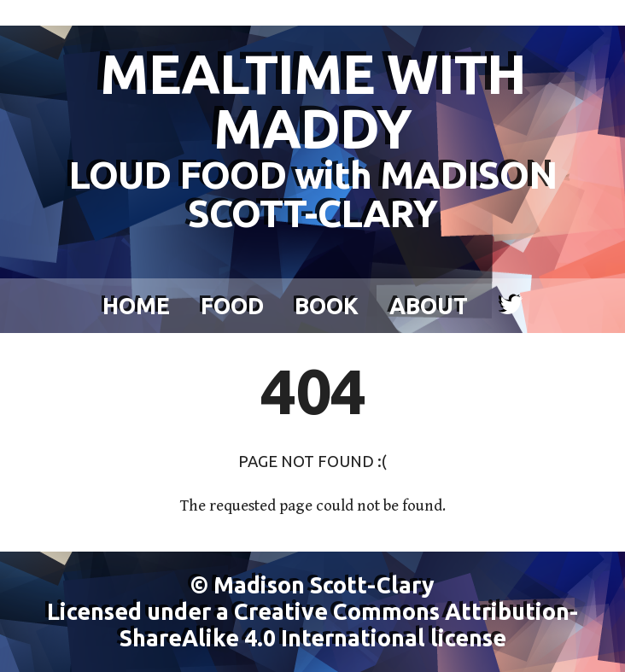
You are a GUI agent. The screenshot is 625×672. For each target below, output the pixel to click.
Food (232, 306)
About (429, 306)
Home (136, 306)
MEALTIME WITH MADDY (312, 137)
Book (327, 306)
